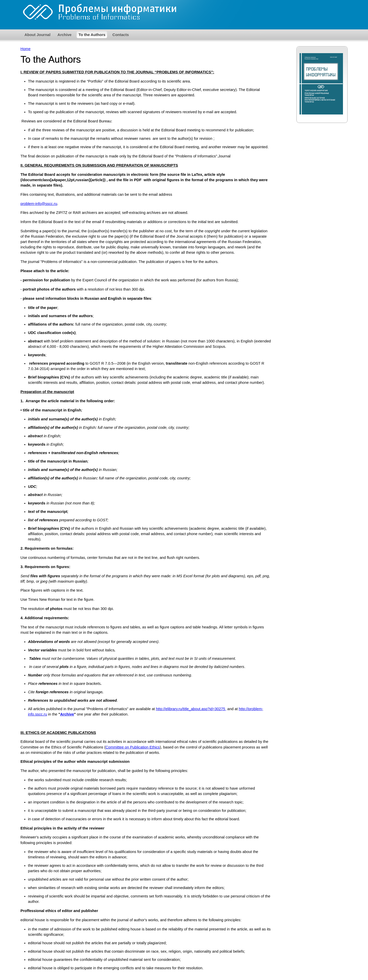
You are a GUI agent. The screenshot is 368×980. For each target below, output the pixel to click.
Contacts (121, 35)
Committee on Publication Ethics (133, 747)
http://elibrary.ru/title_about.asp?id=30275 (191, 709)
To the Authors (92, 35)
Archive (65, 35)
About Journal (38, 35)
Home (25, 49)
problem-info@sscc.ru (39, 204)
